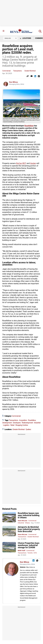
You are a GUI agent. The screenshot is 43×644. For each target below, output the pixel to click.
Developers (17, 423)
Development (7, 423)
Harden (33, 163)
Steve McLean (23, 521)
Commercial (6, 71)
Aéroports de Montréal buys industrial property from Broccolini (29, 529)
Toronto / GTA (32, 553)
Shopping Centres (22, 425)
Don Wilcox (13, 82)
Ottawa (27, 523)
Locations (26, 38)
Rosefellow (29, 126)
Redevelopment (27, 423)
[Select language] (10, 38)
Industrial (37, 423)
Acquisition (23, 420)
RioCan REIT (21, 163)
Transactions (17, 71)
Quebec (28, 429)
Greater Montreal (30, 71)
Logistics (6, 425)
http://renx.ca (30, 567)
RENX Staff (21, 551)
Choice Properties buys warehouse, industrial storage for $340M (29, 545)
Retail (12, 425)
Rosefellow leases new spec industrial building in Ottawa (29, 515)
